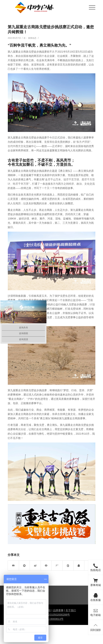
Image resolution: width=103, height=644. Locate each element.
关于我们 (71, 610)
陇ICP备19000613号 (51, 619)
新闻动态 (32, 38)
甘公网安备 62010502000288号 (52, 615)
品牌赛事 (58, 610)
